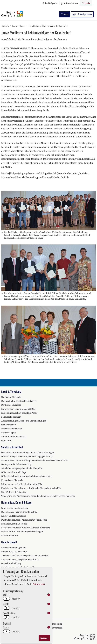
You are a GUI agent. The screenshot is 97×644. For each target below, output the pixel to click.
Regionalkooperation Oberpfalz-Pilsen (19, 413)
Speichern (44, 638)
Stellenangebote (9, 425)
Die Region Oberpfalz (11, 397)
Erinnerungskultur (10, 536)
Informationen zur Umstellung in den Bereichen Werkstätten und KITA (35, 460)
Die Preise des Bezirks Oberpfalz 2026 (19, 512)
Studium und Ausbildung (13, 437)
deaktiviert (16, 599)
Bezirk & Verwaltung (11, 391)
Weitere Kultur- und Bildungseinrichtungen (22, 532)
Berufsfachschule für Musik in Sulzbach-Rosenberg (26, 528)
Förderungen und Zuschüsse (15, 508)
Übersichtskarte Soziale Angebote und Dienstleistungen (28, 453)
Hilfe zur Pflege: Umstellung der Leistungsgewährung (27, 456)
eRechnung (7, 440)
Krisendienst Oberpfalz (12, 480)
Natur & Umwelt (9, 542)
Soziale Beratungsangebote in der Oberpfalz (22, 468)
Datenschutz (39, 584)
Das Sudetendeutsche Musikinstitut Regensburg (24, 520)
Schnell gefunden (82, 14)
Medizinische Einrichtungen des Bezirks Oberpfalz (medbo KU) (31, 488)
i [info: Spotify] (49, 604)
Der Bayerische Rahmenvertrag (16, 464)
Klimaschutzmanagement (13, 548)
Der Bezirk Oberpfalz (11, 405)
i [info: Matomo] (49, 627)
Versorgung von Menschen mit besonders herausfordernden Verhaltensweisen (38, 496)
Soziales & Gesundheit (12, 447)
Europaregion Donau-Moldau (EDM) (18, 409)
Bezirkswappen (8, 433)
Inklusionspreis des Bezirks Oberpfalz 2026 (22, 484)
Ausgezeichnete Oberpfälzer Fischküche (20, 559)
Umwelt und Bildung (11, 563)
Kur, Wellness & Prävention (14, 492)
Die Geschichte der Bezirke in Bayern (19, 401)
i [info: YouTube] (49, 595)
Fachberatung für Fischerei (14, 552)
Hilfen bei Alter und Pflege (14, 472)
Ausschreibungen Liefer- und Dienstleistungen (24, 421)
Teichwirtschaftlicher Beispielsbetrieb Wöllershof (25, 556)
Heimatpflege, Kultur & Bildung (16, 502)
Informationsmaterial (12, 429)
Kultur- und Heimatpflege (14, 516)
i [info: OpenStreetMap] (49, 613)
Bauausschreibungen (11, 417)
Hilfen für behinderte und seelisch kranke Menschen (26, 476)
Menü (64, 14)
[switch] (6, 599)
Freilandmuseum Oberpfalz (14, 524)
